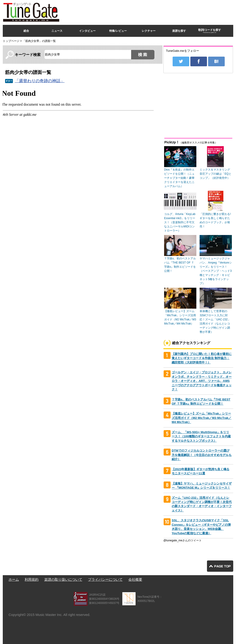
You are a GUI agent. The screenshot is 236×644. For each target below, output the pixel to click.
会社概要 (135, 579)
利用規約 (32, 579)
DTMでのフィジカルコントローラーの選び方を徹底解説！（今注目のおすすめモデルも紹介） (202, 455)
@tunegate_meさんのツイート (183, 540)
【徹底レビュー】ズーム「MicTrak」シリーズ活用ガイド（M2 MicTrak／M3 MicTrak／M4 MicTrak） (202, 418)
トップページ (11, 41)
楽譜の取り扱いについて (63, 579)
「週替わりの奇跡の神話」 (40, 81)
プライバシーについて (105, 579)
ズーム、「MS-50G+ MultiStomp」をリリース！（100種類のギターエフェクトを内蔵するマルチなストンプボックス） (201, 436)
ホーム (14, 579)
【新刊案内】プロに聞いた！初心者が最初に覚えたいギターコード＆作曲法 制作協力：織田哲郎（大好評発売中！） (202, 358)
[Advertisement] (149, 11)
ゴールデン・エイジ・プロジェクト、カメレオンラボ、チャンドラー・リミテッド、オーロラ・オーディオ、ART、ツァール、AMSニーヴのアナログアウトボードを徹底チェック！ (202, 381)
